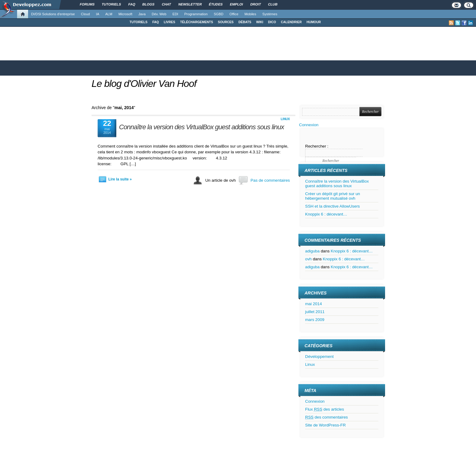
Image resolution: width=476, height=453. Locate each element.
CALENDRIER (291, 22)
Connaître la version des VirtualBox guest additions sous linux (202, 127)
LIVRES (170, 22)
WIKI (260, 22)
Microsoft (125, 14)
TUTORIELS (139, 22)
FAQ (155, 22)
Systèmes (270, 14)
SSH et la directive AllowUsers (332, 206)
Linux (285, 119)
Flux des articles (325, 409)
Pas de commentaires (270, 180)
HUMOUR (314, 22)
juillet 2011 (315, 312)
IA (98, 14)
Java (142, 14)
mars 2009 (315, 320)
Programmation (196, 14)
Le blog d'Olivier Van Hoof (144, 84)
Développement (319, 357)
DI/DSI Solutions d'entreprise (53, 14)
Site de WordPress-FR (325, 425)
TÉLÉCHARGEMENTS (197, 22)
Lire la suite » (120, 179)
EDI (175, 14)
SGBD (218, 14)
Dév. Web (159, 14)
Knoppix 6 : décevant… (326, 214)
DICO (272, 22)
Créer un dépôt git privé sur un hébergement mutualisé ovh (333, 196)
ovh (308, 259)
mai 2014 (314, 304)
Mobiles (250, 14)
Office (234, 14)
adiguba (312, 251)
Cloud (85, 14)
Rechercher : (317, 146)
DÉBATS (245, 22)
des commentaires (326, 417)
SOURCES (226, 22)
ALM (109, 14)
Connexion (309, 125)
